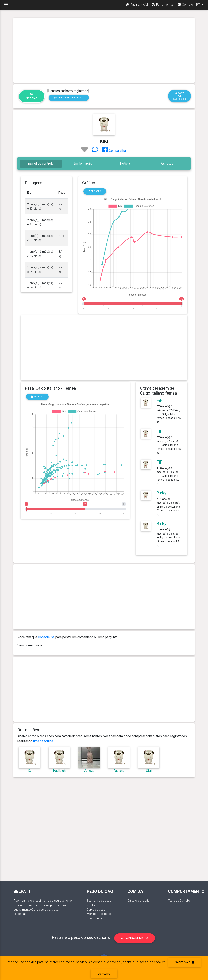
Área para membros (135, 938)
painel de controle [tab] (41, 163)
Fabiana (119, 771)
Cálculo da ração (139, 901)
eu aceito (104, 974)
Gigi (149, 771)
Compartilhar (115, 151)
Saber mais (185, 962)
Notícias (32, 96)
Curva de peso (96, 910)
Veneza (89, 771)
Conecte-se (46, 637)
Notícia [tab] (125, 163)
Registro (95, 191)
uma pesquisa (43, 741)
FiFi (160, 400)
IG (29, 771)
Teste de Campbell (180, 901)
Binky (161, 493)
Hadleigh (59, 771)
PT (198, 6)
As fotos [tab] (167, 163)
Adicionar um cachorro (69, 98)
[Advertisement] (104, 50)
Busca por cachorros (179, 96)
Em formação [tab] (83, 163)
